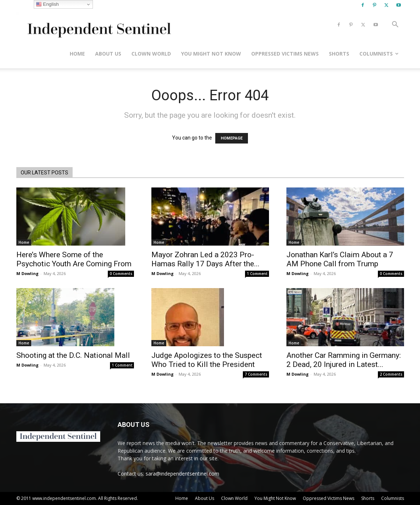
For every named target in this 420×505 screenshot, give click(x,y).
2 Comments (391, 374)
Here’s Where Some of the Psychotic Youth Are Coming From (74, 259)
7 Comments (256, 374)
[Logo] (98, 25)
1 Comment (257, 274)
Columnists (379, 54)
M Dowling (27, 273)
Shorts (339, 54)
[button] (395, 25)
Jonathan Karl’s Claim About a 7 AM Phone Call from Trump (340, 259)
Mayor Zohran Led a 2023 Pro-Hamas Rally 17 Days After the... (205, 259)
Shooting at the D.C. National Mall (73, 355)
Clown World (151, 54)
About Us (108, 54)
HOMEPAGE (232, 138)
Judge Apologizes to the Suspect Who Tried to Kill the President (207, 360)
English (47, 4)
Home (77, 54)
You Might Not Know (211, 54)
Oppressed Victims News (285, 54)
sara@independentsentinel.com (182, 474)
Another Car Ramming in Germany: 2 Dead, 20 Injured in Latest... (344, 360)
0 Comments (121, 274)
